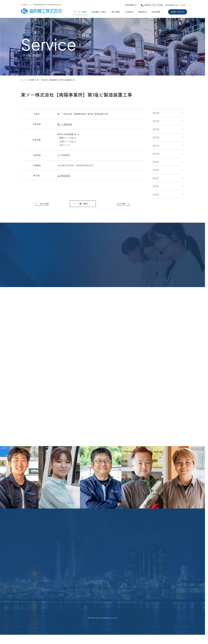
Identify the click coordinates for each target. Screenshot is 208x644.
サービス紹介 (81, 12)
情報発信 (142, 12)
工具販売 (129, 12)
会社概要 (156, 12)
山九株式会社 (64, 175)
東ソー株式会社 (65, 124)
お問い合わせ (178, 12)
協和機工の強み (99, 12)
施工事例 (116, 12)
